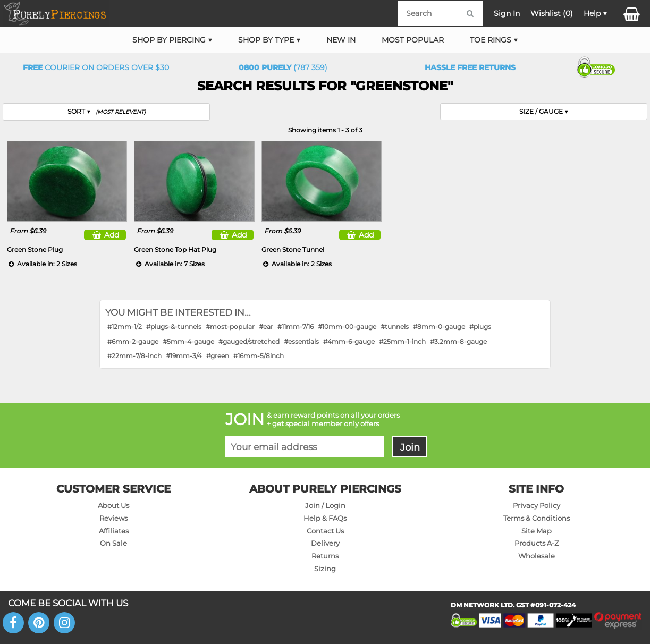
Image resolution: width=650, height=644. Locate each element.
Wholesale (537, 556)
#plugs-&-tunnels (174, 327)
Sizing (325, 569)
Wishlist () (552, 13)
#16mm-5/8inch (259, 356)
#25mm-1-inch (402, 341)
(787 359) (283, 67)
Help (592, 13)
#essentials (301, 341)
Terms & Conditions (537, 518)
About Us (113, 505)
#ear (266, 327)
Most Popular (413, 40)
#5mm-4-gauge (188, 341)
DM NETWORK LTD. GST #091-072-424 (513, 605)
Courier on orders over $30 (96, 67)
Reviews (113, 518)
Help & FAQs (325, 518)
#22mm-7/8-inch (134, 356)
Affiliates (114, 531)
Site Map (537, 531)
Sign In (507, 13)
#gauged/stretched (249, 341)
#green (218, 356)
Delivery (325, 543)
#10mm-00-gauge (347, 327)
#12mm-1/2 (125, 327)
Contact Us (325, 531)
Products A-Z (537, 543)
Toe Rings (491, 40)
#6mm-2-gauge (133, 341)
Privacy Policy (537, 505)
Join (410, 447)
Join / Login (325, 505)
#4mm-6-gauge (349, 341)
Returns (325, 556)
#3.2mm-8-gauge (458, 341)
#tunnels (395, 327)
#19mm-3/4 (184, 356)
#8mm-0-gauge (439, 327)
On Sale (113, 543)
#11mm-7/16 (296, 327)
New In (341, 40)
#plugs (480, 327)
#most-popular (230, 327)
